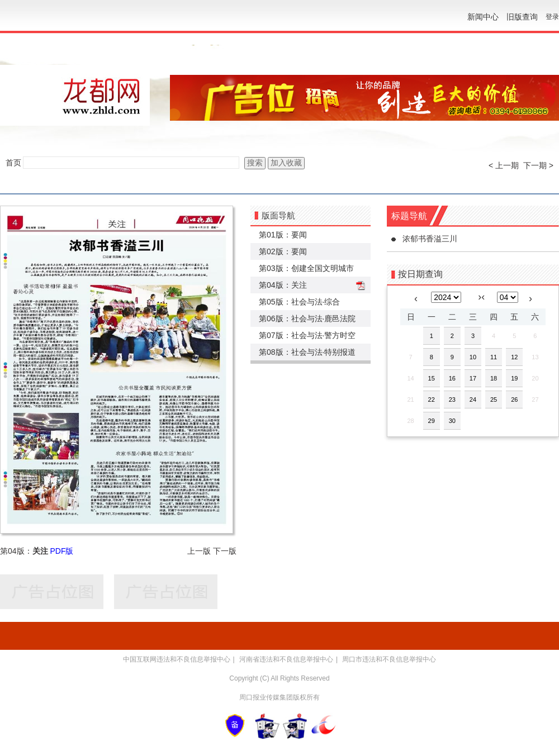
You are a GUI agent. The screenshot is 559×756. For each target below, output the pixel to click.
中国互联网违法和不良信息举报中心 (177, 659)
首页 (13, 163)
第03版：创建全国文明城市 (306, 268)
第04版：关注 (283, 285)
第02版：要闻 (283, 251)
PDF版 (61, 551)
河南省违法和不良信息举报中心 (286, 659)
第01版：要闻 (283, 235)
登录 (552, 17)
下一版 (225, 551)
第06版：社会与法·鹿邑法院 (307, 318)
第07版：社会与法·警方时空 (307, 335)
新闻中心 (483, 17)
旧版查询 (522, 17)
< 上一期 (504, 165)
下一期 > (538, 165)
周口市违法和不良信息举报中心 (389, 659)
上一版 (199, 551)
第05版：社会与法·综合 (299, 302)
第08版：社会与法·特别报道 (307, 352)
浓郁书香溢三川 (430, 239)
